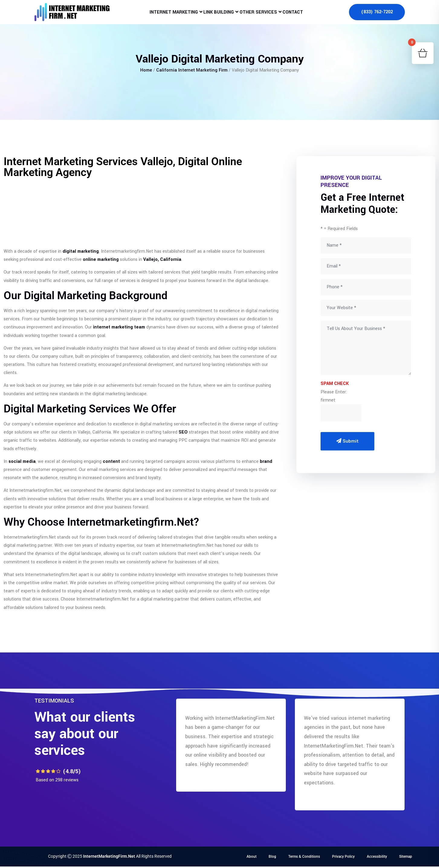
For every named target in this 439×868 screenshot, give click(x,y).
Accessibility (377, 857)
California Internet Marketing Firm (192, 70)
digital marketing (81, 251)
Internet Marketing (165, 16)
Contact (301, 16)
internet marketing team (119, 327)
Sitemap (406, 857)
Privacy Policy (343, 857)
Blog (272, 857)
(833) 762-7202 (377, 16)
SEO (183, 432)
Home (146, 70)
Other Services (261, 16)
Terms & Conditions (304, 857)
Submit (347, 441)
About (252, 857)
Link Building (216, 16)
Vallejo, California (162, 259)
